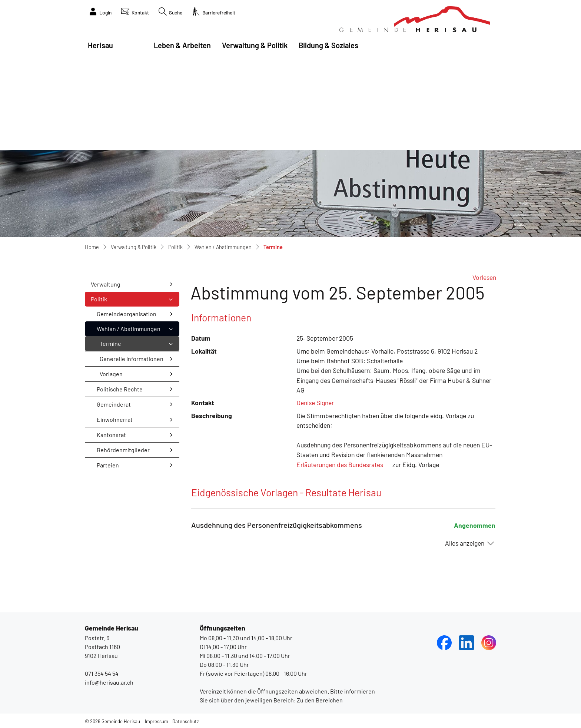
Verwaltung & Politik (255, 45)
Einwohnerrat (115, 419)
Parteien (108, 465)
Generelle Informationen (132, 359)
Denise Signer (315, 403)
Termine (119, 345)
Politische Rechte (120, 389)
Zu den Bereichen (319, 700)
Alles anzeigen (465, 543)
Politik (99, 299)
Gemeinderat (114, 404)
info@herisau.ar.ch (109, 682)
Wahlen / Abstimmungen (129, 329)
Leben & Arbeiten (182, 45)
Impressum (157, 721)
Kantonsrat (111, 435)
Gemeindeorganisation (127, 314)
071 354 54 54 (102, 673)
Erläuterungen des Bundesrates (340, 464)
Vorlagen (111, 374)
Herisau (100, 45)
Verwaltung (106, 284)
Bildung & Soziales (328, 45)
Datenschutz (186, 721)
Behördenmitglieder (123, 450)
